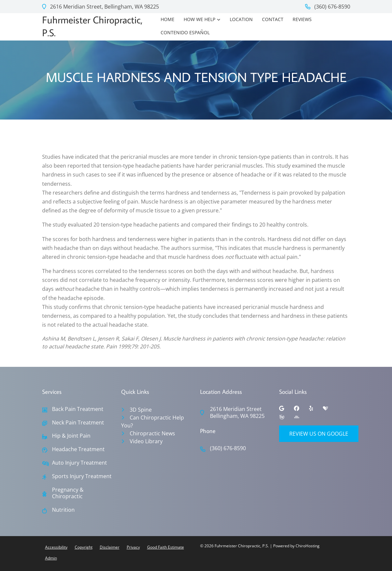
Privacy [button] (133, 547)
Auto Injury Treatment (79, 463)
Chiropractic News (152, 433)
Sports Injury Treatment (82, 476)
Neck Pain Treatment (78, 423)
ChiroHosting (308, 546)
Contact (273, 19)
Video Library (146, 441)
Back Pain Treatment (78, 409)
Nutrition (63, 510)
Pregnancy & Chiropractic (68, 493)
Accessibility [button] (56, 547)
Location (241, 19)
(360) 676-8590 (328, 7)
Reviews (302, 19)
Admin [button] (51, 558)
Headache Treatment (78, 449)
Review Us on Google (319, 434)
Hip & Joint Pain (71, 436)
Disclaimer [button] (110, 547)
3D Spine (141, 410)
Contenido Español (185, 32)
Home (168, 19)
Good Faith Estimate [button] (166, 547)
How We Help (199, 19)
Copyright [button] (84, 547)
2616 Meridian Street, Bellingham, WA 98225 (101, 7)
